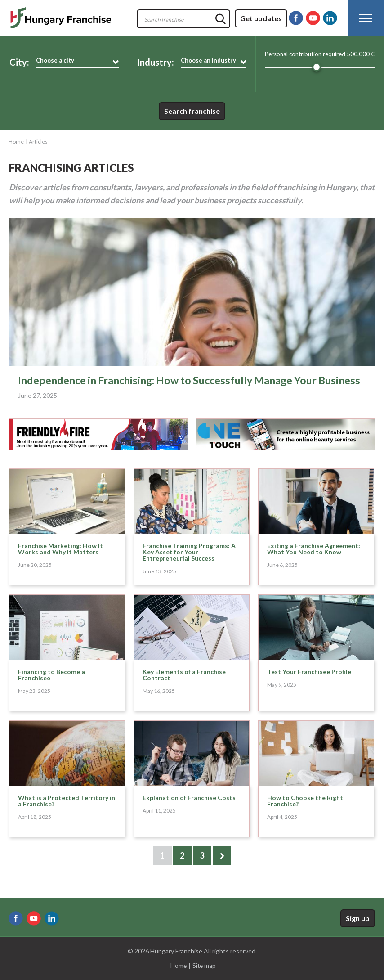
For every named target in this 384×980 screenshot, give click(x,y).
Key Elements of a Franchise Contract (184, 686)
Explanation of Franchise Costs (189, 808)
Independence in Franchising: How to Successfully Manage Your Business (174, 385)
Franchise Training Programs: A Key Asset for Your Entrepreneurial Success (189, 563)
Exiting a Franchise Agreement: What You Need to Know (314, 560)
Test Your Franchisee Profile (309, 682)
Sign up (358, 918)
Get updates (261, 18)
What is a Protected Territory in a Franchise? (67, 811)
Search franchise (192, 111)
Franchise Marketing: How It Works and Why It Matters (60, 560)
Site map (204, 966)
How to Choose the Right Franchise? (305, 811)
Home (16, 142)
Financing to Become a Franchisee (51, 686)
